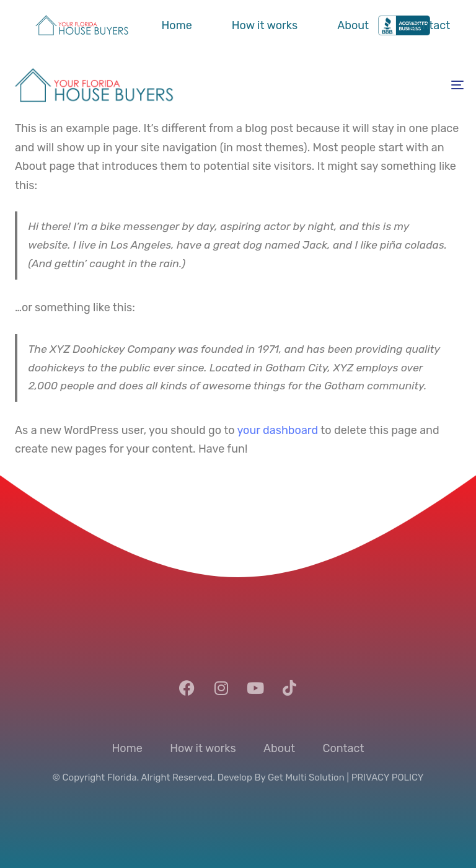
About (353, 25)
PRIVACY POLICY (388, 777)
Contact (429, 25)
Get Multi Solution (306, 777)
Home (177, 25)
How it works (265, 25)
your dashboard (277, 430)
